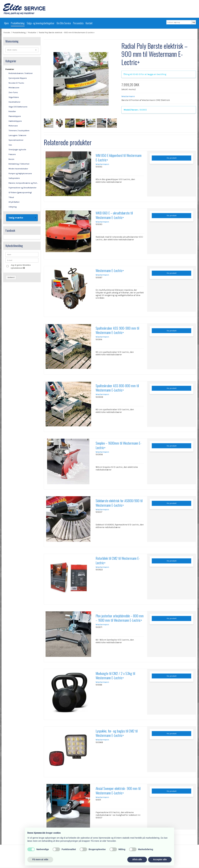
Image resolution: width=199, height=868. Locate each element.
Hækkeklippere (15, 121)
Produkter (10, 69)
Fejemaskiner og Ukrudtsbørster (22, 188)
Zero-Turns (13, 92)
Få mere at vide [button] (40, 859)
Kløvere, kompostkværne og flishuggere (24, 183)
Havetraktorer (14, 102)
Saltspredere (14, 178)
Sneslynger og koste (17, 150)
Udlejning (13, 207)
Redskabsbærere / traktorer (21, 73)
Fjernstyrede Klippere (18, 78)
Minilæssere (14, 88)
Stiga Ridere (14, 97)
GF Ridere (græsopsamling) (20, 192)
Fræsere (12, 154)
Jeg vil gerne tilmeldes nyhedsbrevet (24, 266)
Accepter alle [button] (160, 859)
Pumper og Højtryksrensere (20, 174)
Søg (194, 22)
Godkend (11, 277)
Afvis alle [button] (137, 859)
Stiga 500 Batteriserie (18, 107)
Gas (10, 145)
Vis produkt (172, 158)
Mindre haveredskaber (18, 169)
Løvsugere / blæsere (17, 135)
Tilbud (11, 197)
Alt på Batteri (14, 202)
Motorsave (13, 126)
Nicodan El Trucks (16, 83)
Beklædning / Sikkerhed (19, 164)
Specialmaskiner (16, 140)
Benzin (11, 159)
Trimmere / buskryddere (19, 131)
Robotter (12, 111)
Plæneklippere (15, 116)
